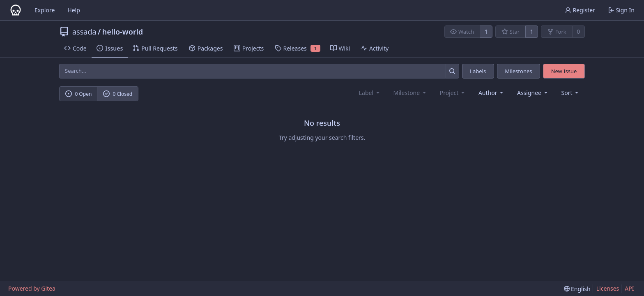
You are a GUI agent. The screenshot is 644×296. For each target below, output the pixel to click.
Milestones (518, 71)
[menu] (571, 93)
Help (74, 10)
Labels (478, 71)
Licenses (608, 288)
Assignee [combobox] (533, 93)
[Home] (16, 10)
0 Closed (118, 94)
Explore (45, 10)
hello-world (123, 32)
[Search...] (452, 71)
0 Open (79, 94)
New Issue (564, 71)
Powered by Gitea (32, 288)
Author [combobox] (491, 93)
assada (84, 32)
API (629, 288)
